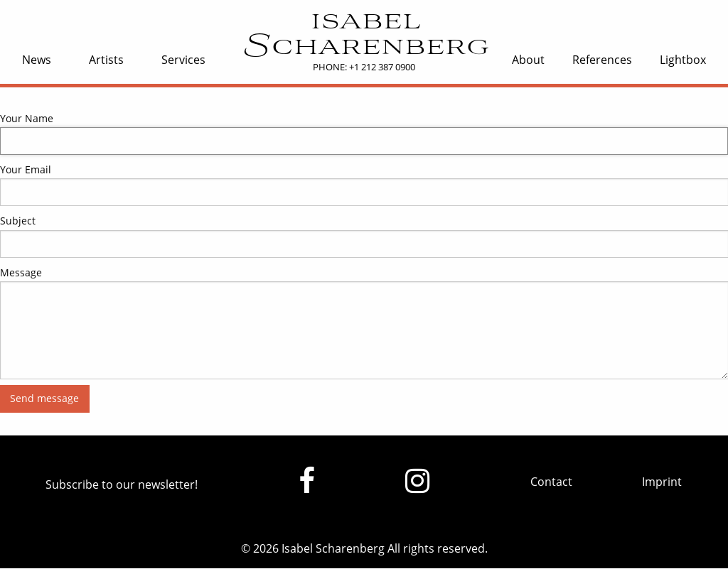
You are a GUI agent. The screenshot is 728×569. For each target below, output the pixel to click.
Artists (106, 60)
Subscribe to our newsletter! (122, 484)
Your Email (26, 169)
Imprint (662, 482)
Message (21, 272)
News (37, 60)
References (602, 60)
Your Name (27, 118)
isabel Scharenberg (364, 35)
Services (183, 60)
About (528, 60)
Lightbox (683, 60)
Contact (551, 482)
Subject (18, 221)
